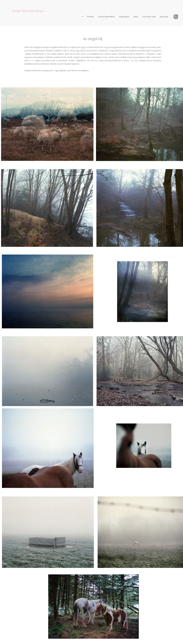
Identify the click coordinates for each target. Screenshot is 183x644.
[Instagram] (176, 17)
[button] (90, 17)
